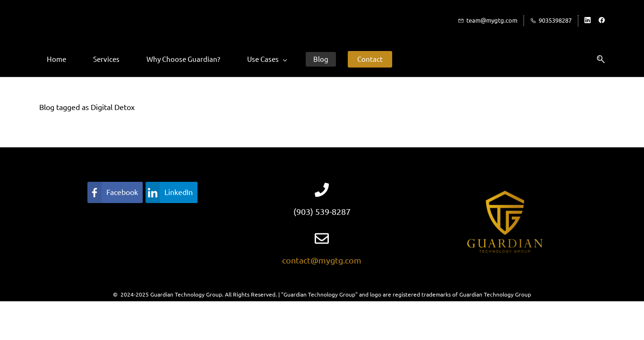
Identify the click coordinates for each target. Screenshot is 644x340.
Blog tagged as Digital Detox (87, 107)
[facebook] (602, 21)
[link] (115, 192)
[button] (597, 59)
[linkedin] (588, 21)
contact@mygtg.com (322, 260)
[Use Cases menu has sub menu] (267, 59)
